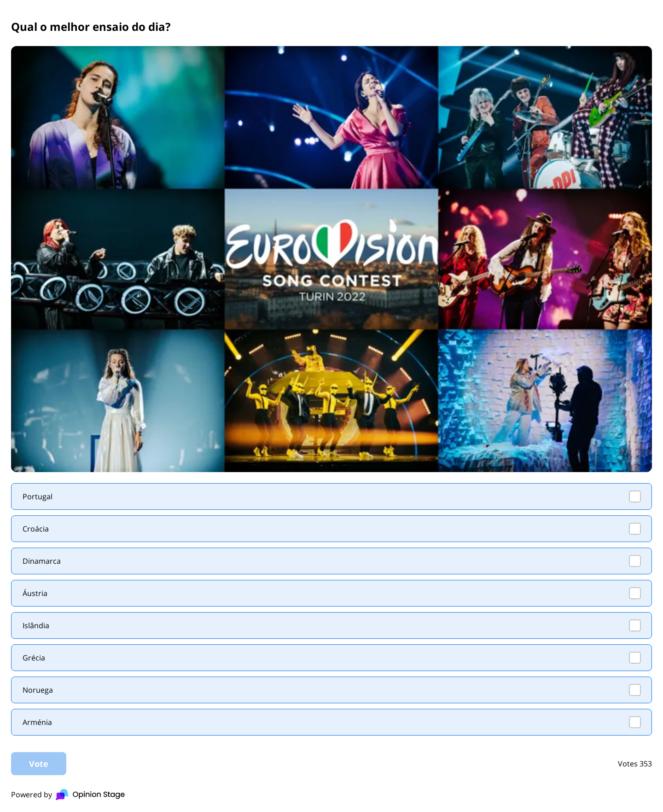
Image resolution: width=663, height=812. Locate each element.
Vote (39, 764)
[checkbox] (331, 497)
